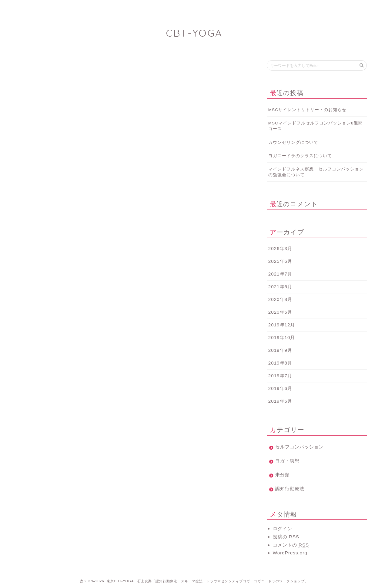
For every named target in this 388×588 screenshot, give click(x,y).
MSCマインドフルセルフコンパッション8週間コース (316, 126)
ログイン (283, 529)
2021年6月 (280, 287)
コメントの (291, 545)
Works (166, 7)
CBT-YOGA (194, 33)
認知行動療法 (290, 489)
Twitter (279, 7)
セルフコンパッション (299, 447)
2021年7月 (280, 274)
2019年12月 (282, 325)
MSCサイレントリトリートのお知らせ (307, 110)
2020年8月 (280, 299)
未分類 (283, 475)
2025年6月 (280, 261)
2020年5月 (280, 312)
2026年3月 (280, 248)
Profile (108, 7)
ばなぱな (222, 7)
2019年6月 (280, 388)
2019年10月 (282, 337)
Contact (337, 7)
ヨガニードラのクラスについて (300, 156)
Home (50, 7)
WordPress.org (290, 553)
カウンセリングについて (293, 142)
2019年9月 (280, 350)
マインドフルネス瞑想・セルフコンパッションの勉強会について (316, 172)
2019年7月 (280, 376)
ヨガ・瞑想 (287, 461)
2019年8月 (280, 363)
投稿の (286, 537)
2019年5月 (280, 401)
